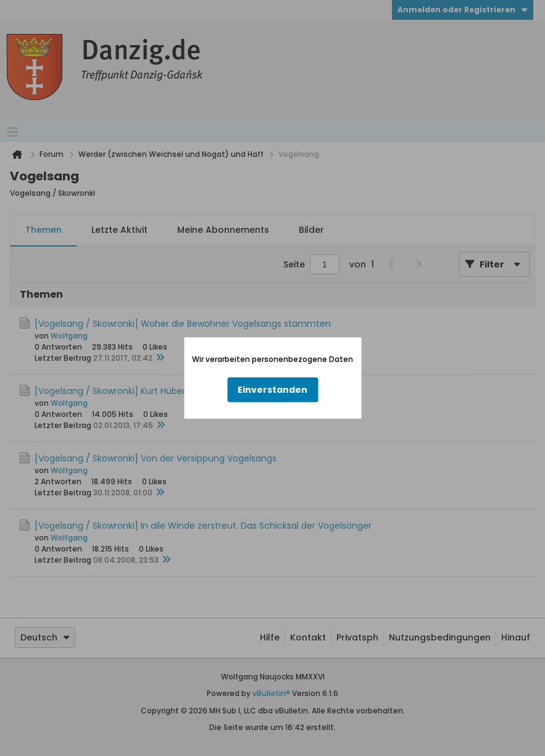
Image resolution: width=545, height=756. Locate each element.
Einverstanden (272, 390)
